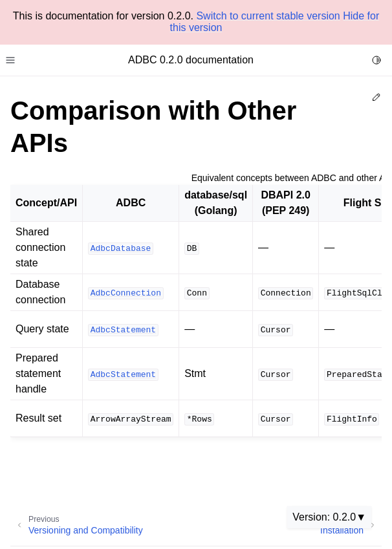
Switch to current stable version (268, 16)
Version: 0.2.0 (324, 517)
